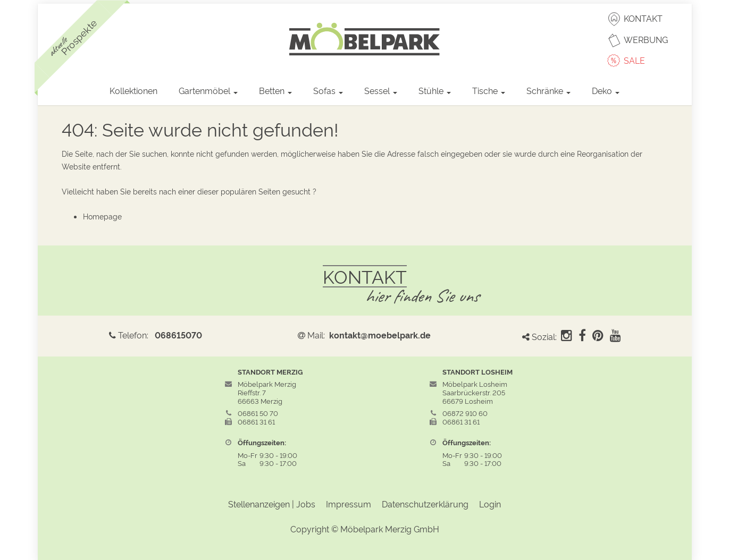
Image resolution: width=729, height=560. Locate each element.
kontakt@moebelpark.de (380, 335)
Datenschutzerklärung (425, 504)
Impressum (349, 504)
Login (490, 504)
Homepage (102, 216)
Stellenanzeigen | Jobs (272, 504)
